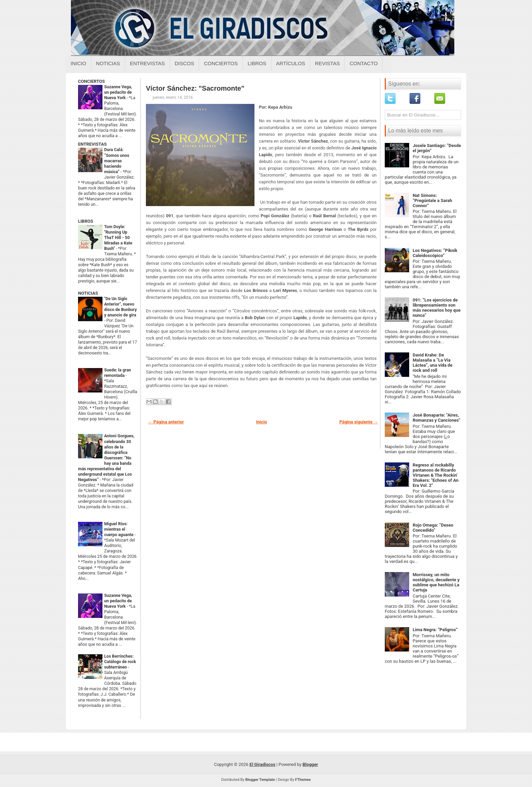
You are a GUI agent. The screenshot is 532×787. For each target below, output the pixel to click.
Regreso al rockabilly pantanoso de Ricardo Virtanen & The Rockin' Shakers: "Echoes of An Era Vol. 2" (435, 475)
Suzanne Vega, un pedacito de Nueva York (118, 92)
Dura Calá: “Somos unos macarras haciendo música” (117, 161)
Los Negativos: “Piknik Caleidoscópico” (435, 253)
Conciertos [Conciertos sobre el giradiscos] (221, 63)
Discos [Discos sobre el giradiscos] (185, 63)
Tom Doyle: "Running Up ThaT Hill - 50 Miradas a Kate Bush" (118, 238)
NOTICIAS (88, 293)
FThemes (303, 780)
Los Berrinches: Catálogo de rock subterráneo (120, 662)
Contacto (364, 63)
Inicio (78, 63)
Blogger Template (260, 780)
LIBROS (85, 221)
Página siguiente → (359, 422)
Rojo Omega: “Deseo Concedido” (433, 528)
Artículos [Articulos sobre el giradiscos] (291, 63)
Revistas (327, 63)
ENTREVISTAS (92, 144)
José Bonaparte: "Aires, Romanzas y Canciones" (436, 418)
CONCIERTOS (91, 81)
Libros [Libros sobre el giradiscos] (257, 63)
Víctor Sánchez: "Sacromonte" (195, 88)
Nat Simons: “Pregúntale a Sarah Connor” (432, 200)
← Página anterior (166, 422)
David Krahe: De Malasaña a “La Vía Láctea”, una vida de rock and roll (432, 363)
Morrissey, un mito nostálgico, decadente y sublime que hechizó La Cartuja (436, 582)
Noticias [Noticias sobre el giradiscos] (108, 63)
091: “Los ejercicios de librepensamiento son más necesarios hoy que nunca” (436, 308)
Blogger (310, 764)
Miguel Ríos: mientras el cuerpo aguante (119, 529)
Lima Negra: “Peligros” (435, 630)
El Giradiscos (262, 764)
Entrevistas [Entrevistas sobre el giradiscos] (147, 63)
